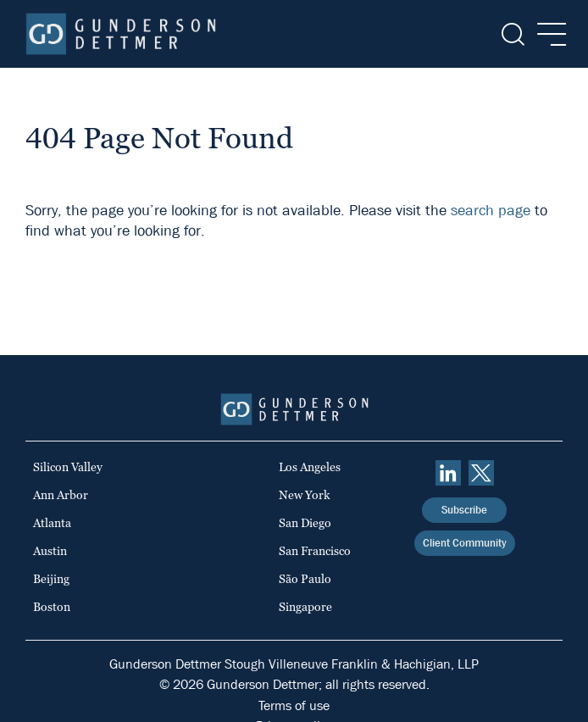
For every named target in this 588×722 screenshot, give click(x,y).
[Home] (121, 34)
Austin (50, 551)
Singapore (305, 607)
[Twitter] (481, 473)
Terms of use (294, 705)
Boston (52, 607)
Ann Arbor (61, 495)
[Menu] (547, 34)
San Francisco (315, 551)
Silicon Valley (68, 467)
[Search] (511, 34)
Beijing (51, 579)
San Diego (305, 523)
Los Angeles (310, 467)
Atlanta (52, 523)
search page (491, 211)
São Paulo (305, 579)
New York (305, 495)
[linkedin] (448, 473)
